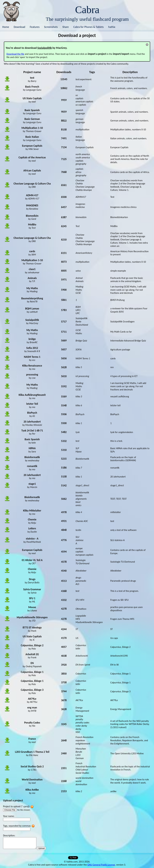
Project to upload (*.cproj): (16, 806)
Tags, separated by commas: (17, 826)
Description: (9, 835)
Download (19, 27)
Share (66, 27)
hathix (112, 27)
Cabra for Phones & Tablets (88, 27)
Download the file (15, 54)
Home (6, 27)
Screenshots (51, 27)
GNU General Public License (101, 865)
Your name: (9, 816)
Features (35, 27)
